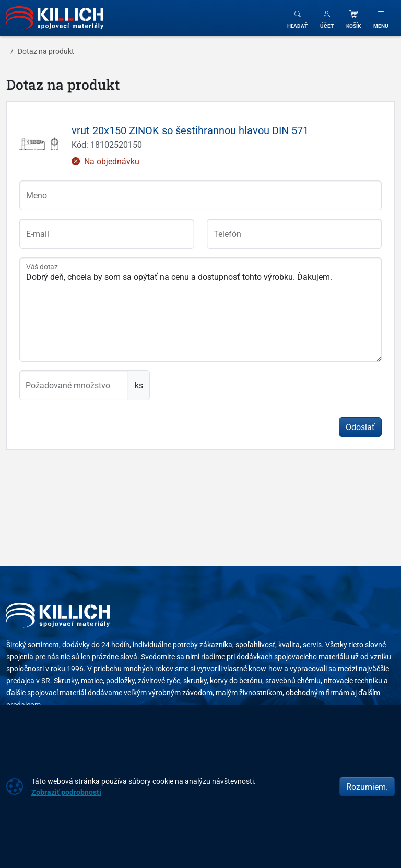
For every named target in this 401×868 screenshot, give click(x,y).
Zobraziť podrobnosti (66, 792)
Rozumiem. (367, 787)
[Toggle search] (297, 18)
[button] (327, 18)
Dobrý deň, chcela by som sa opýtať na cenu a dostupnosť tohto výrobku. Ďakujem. (200, 310)
